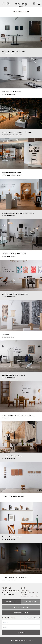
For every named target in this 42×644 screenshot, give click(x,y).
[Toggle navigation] (39, 4)
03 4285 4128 (31, 602)
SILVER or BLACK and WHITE (14, 254)
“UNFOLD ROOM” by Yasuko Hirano (17, 577)
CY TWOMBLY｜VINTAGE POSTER (15, 294)
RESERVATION (22, 613)
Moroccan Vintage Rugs (12, 456)
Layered (5, 335)
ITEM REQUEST (22, 607)
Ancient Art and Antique (12, 537)
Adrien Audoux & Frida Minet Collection (19, 415)
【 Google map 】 (8, 594)
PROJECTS (19, 135)
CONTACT (12, 602)
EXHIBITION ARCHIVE (9, 54)
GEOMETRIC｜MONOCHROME (14, 375)
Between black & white (11, 92)
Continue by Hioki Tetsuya (13, 496)
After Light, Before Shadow (13, 51)
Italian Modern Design (11, 173)
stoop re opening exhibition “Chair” (17, 132)
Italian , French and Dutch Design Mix (18, 213)
